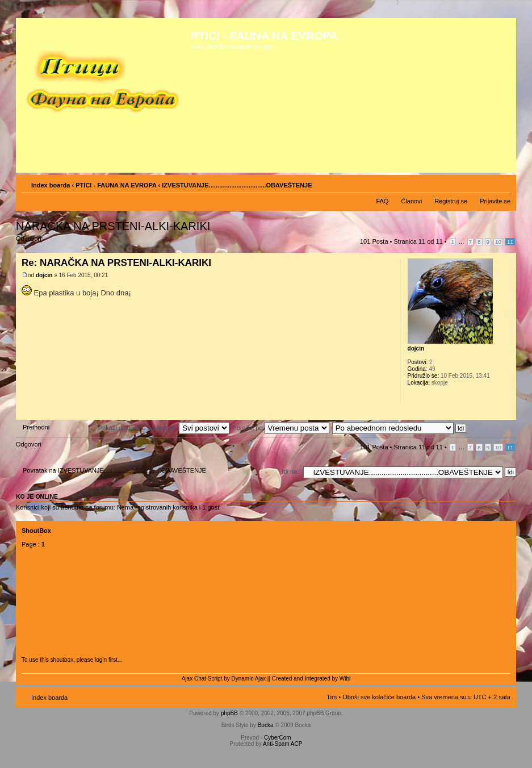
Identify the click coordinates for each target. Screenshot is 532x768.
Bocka (266, 725)
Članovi (411, 201)
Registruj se (451, 201)
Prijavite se (495, 201)
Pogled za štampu (485, 183)
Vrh (507, 414)
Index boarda (51, 185)
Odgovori (43, 242)
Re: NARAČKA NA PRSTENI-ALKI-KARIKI (116, 263)
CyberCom (278, 738)
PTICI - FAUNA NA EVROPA (116, 185)
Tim (332, 697)
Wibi (345, 679)
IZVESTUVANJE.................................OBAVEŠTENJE (237, 185)
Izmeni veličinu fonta (502, 183)
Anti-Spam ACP (282, 744)
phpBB (229, 713)
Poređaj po (280, 428)
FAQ (382, 201)
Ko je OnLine (37, 496)
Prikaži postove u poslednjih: (164, 428)
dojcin (44, 275)
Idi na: (290, 471)
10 (498, 242)
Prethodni (36, 427)
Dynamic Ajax (249, 679)
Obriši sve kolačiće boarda (379, 697)
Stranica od (418, 241)
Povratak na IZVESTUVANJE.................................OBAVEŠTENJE (114, 470)
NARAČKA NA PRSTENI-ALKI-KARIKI (113, 226)
